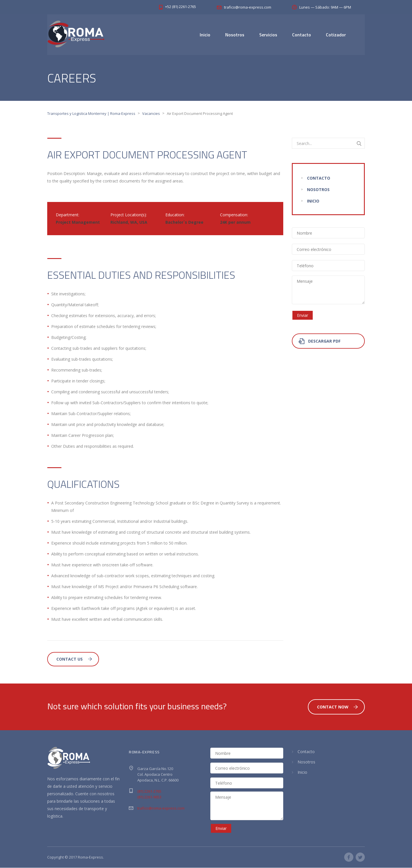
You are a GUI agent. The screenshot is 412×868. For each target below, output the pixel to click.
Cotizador (336, 35)
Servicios (268, 35)
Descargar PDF (320, 341)
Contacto (302, 35)
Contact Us (74, 659)
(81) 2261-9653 (149, 797)
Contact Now (337, 707)
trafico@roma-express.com (161, 808)
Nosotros (235, 35)
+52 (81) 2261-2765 (181, 7)
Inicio (205, 35)
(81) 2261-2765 (149, 792)
